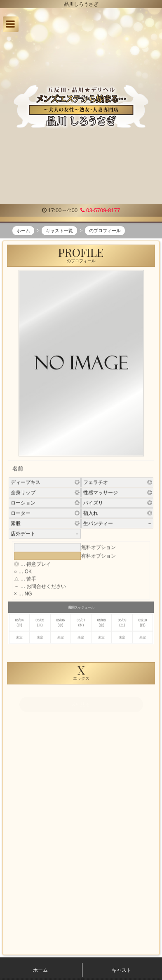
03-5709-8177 (100, 210)
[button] (11, 24)
